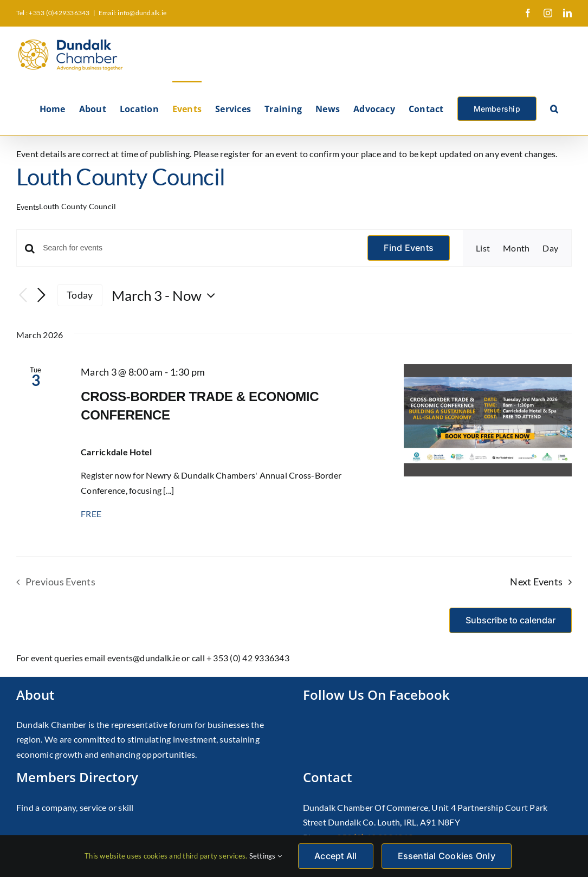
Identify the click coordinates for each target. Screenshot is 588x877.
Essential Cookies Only (447, 856)
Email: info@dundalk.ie (133, 13)
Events (28, 207)
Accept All (335, 856)
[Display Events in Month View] (516, 248)
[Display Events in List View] (483, 248)
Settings (266, 856)
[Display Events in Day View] (550, 248)
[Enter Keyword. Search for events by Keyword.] (199, 248)
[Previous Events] (23, 295)
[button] (554, 108)
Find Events (409, 248)
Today (80, 295)
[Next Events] (41, 295)
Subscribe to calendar (511, 620)
